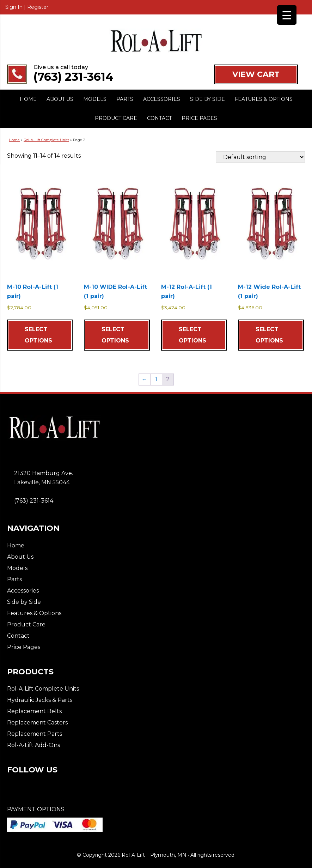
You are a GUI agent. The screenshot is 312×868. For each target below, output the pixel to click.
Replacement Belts (34, 711)
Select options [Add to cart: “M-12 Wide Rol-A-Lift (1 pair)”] (269, 335)
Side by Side (24, 602)
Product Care (26, 624)
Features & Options (34, 613)
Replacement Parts (35, 734)
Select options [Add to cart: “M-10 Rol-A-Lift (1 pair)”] (38, 335)
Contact (18, 636)
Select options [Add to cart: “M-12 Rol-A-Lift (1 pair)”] (192, 335)
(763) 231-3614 (73, 77)
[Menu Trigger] (287, 15)
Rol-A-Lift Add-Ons (33, 745)
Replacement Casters (37, 723)
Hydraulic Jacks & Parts (40, 700)
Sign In (14, 7)
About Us (20, 557)
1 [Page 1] (156, 379)
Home (14, 140)
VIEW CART (256, 74)
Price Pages (24, 647)
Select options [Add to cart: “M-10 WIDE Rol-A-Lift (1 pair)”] (115, 335)
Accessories (23, 591)
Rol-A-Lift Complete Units (46, 140)
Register (38, 7)
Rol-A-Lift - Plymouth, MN (156, 41)
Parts (14, 579)
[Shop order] (260, 157)
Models (17, 568)
